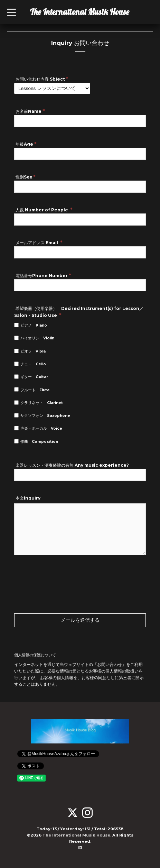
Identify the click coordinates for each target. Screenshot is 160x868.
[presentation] (67, 569)
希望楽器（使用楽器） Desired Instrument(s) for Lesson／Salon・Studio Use (79, 312)
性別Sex (26, 177)
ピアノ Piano (34, 325)
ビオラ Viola (33, 351)
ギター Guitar (34, 377)
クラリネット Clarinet (42, 403)
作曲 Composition (39, 442)
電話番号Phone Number (43, 275)
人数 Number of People (44, 209)
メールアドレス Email (39, 242)
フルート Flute (35, 390)
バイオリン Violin (37, 338)
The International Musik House (80, 12)
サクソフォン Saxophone (45, 416)
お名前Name (30, 111)
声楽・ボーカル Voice (41, 428)
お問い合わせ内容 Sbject (42, 79)
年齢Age (26, 144)
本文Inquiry (28, 498)
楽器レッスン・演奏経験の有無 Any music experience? (72, 465)
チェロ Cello (33, 364)
